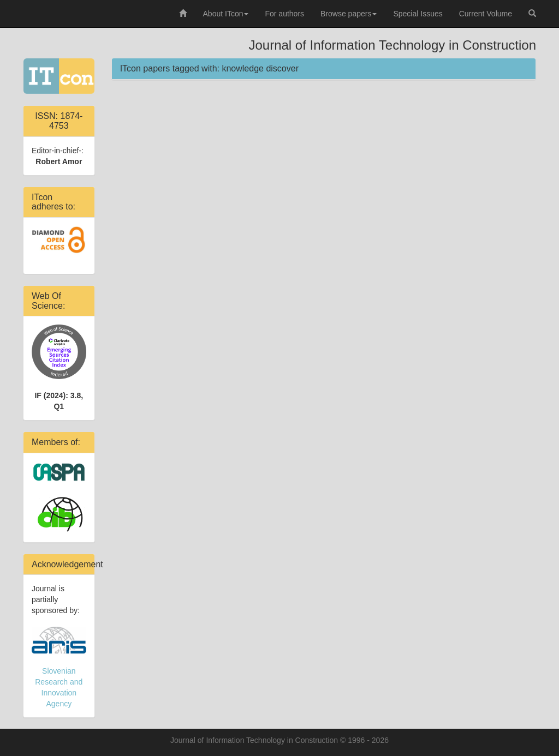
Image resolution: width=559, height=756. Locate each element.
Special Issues (418, 14)
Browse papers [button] (349, 14)
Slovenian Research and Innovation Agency (59, 667)
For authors (284, 14)
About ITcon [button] (226, 14)
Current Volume (486, 14)
